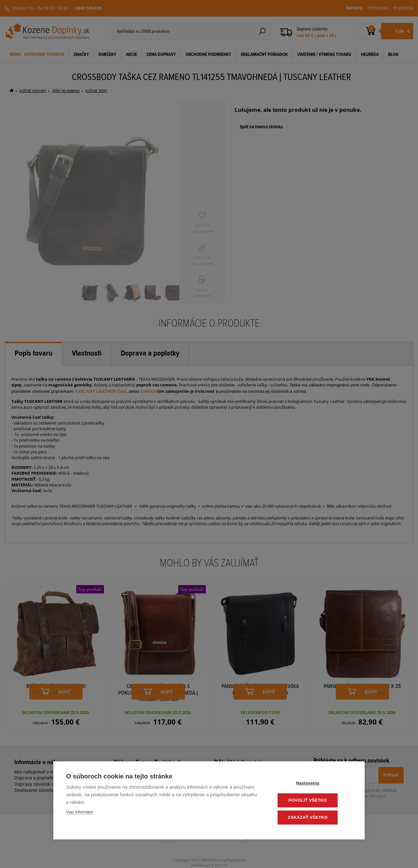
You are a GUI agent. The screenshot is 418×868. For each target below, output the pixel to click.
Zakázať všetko (314, 818)
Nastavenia (314, 784)
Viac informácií (80, 813)
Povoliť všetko (314, 801)
